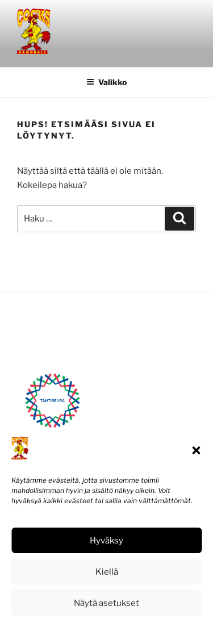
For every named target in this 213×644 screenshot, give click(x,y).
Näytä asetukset (106, 603)
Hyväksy (106, 541)
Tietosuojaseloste (132, 628)
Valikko (106, 82)
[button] (196, 450)
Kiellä (107, 572)
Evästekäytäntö (72, 628)
